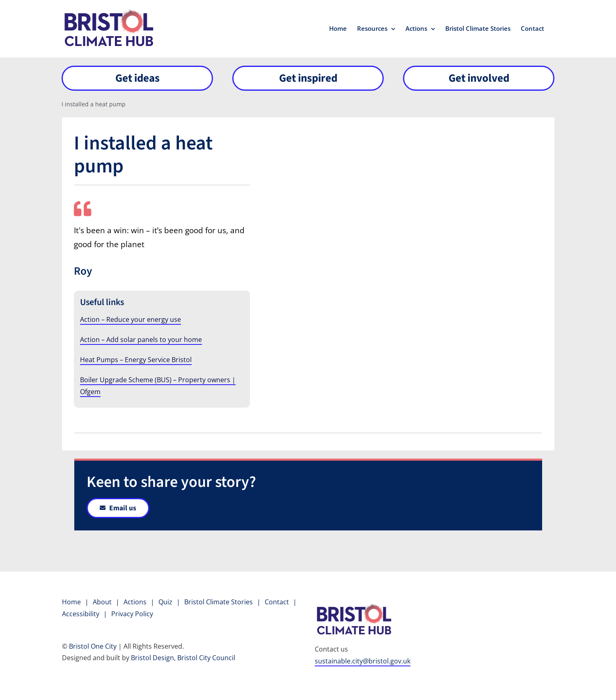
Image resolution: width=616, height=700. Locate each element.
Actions (135, 602)
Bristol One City (93, 646)
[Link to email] (118, 508)
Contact (277, 602)
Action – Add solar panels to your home (141, 340)
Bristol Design (152, 658)
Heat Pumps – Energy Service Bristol (136, 360)
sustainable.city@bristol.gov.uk (363, 661)
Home (71, 602)
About (102, 602)
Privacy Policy (132, 614)
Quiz (165, 602)
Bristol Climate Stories (219, 602)
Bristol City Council (206, 658)
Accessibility (81, 614)
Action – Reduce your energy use (131, 319)
